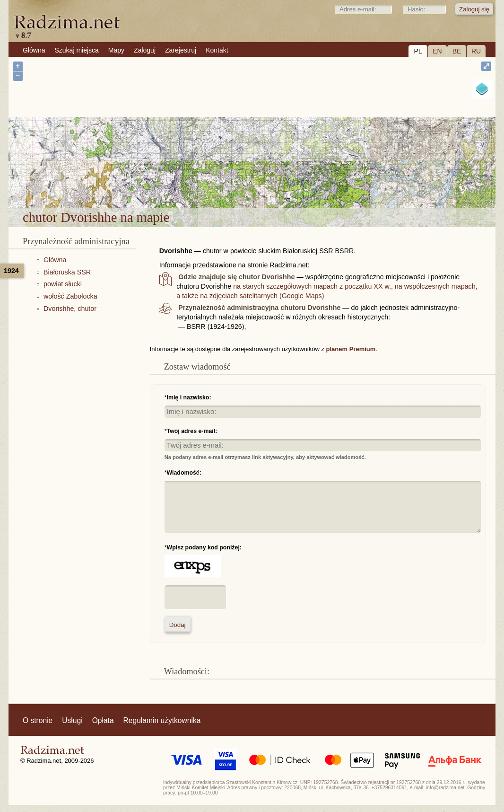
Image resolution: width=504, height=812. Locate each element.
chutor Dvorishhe (288, 184)
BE (457, 51)
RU (476, 51)
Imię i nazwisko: (189, 397)
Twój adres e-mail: (192, 431)
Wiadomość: (184, 473)
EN (437, 51)
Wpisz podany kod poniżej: (204, 547)
